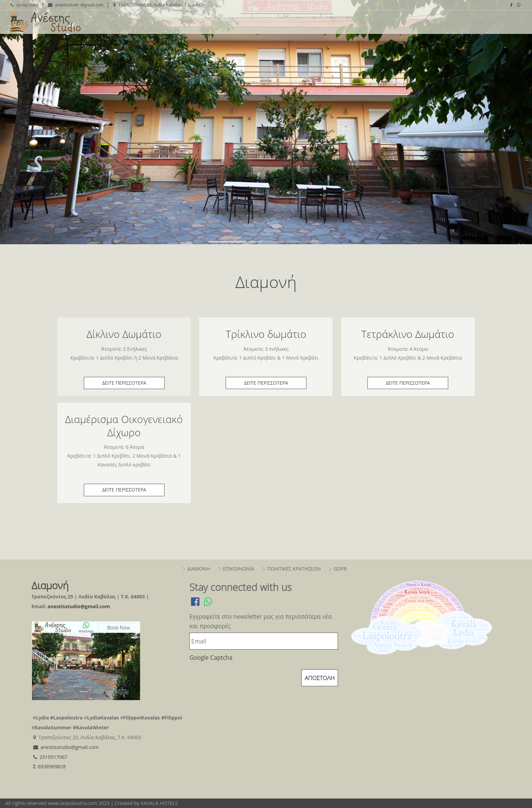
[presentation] (241, 679)
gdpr (340, 569)
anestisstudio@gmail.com (75, 5)
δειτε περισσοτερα (124, 383)
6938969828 (49, 766)
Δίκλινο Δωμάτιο (124, 334)
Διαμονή (44, 22)
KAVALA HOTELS (159, 803)
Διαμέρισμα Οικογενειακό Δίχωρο (124, 426)
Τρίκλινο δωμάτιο (266, 334)
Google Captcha (211, 658)
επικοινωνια (239, 569)
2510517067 (24, 5)
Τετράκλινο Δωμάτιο (408, 334)
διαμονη (199, 569)
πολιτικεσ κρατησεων (294, 569)
